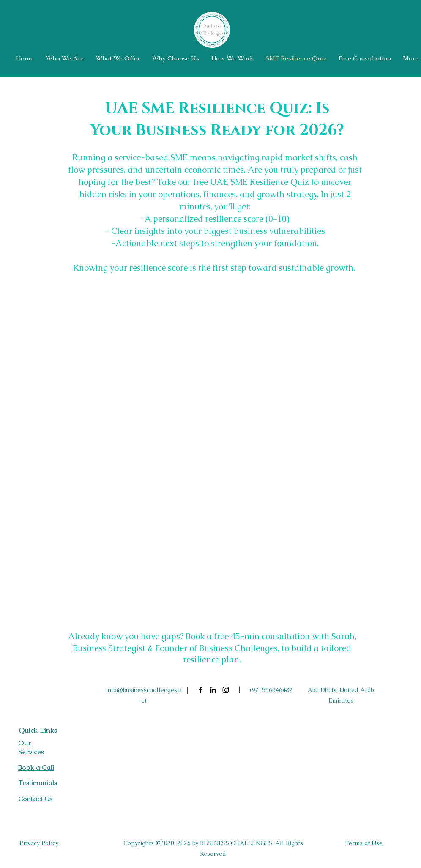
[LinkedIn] (213, 690)
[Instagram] (226, 690)
